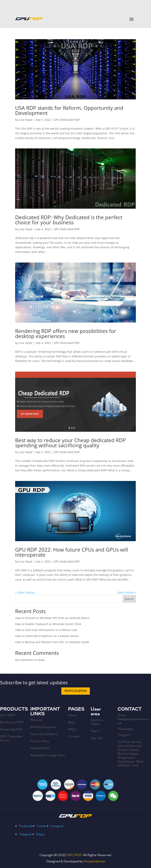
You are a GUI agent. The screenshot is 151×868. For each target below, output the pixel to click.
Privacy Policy (40, 741)
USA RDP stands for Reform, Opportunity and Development (69, 110)
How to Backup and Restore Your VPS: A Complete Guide (52, 642)
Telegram (124, 735)
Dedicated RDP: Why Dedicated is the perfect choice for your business (69, 220)
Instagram (58, 826)
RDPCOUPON (76, 691)
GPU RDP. (75, 855)
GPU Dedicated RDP (67, 120)
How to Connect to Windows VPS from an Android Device (52, 618)
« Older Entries (25, 592)
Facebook (26, 826)
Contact (74, 736)
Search (129, 599)
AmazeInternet (94, 861)
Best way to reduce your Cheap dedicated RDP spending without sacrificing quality (70, 443)
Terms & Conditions (44, 734)
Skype (40, 834)
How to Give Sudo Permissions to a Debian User (46, 630)
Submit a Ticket (97, 722)
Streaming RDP (11, 729)
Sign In (95, 731)
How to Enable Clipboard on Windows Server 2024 (48, 624)
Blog (71, 722)
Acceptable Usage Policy (48, 755)
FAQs (72, 729)
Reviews (36, 720)
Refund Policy (40, 748)
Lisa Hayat (26, 120)
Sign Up (96, 738)
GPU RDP (8, 715)
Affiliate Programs (43, 727)
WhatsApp (125, 729)
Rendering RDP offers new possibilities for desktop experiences (66, 334)
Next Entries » (127, 592)
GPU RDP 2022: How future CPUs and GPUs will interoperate (72, 552)
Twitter (41, 826)
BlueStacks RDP (12, 722)
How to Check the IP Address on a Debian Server (47, 636)
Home (72, 715)
